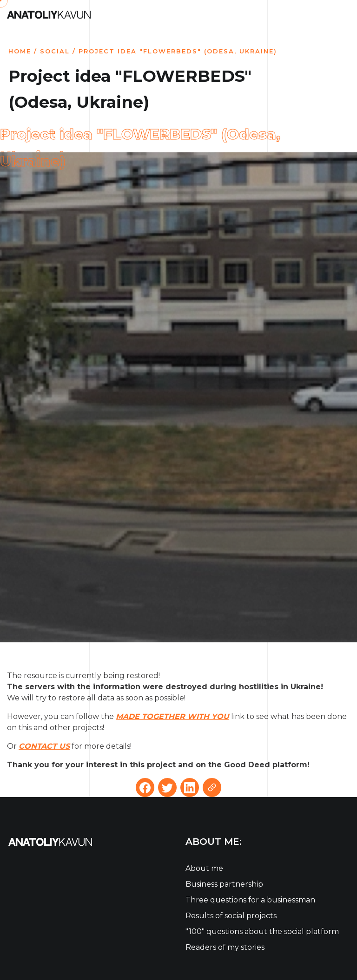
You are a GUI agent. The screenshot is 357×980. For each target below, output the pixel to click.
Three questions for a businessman (250, 900)
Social (55, 51)
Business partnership (224, 884)
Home (20, 51)
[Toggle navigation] (344, 14)
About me (204, 868)
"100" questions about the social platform (262, 931)
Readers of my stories (225, 947)
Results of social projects (231, 916)
